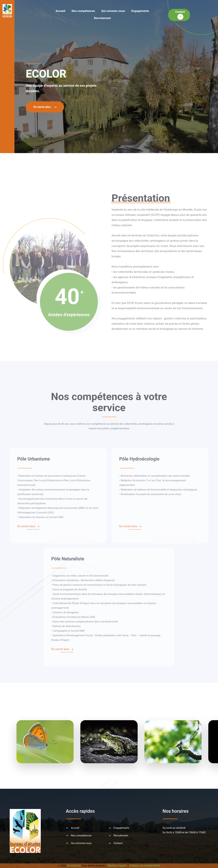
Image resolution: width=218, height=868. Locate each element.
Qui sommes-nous (113, 11)
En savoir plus (45, 107)
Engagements (140, 11)
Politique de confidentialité (145, 866)
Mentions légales (117, 866)
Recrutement (102, 18)
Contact (180, 15)
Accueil (60, 11)
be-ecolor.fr (74, 866)
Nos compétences (83, 11)
